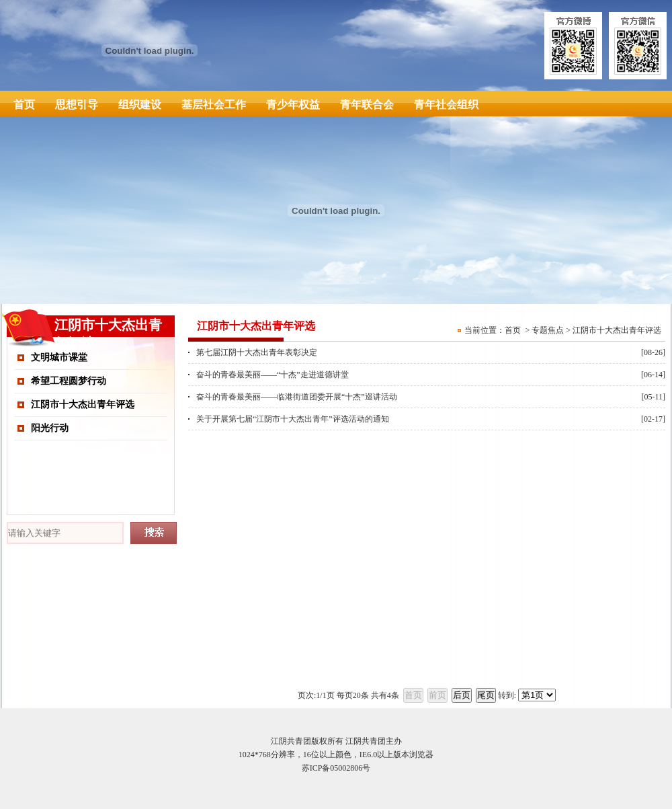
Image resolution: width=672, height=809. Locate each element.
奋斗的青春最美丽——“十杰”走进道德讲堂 (272, 375)
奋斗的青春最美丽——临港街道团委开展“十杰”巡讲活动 (297, 397)
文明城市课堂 (59, 357)
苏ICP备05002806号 (336, 768)
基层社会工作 (214, 105)
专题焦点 (548, 330)
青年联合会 (367, 105)
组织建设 (140, 105)
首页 (24, 105)
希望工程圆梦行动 (69, 381)
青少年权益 (293, 105)
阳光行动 (50, 428)
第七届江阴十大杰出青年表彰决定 (257, 352)
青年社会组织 (446, 105)
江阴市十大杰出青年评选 (83, 404)
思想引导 (77, 105)
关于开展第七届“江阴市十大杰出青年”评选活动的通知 (293, 419)
